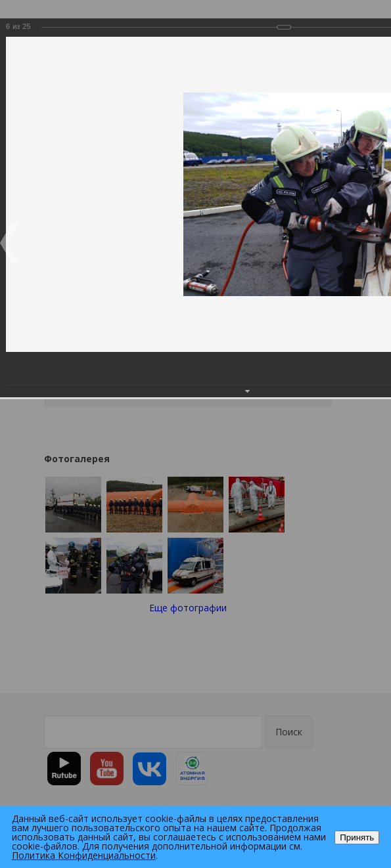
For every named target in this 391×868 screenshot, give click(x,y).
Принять (357, 837)
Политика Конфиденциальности (84, 855)
